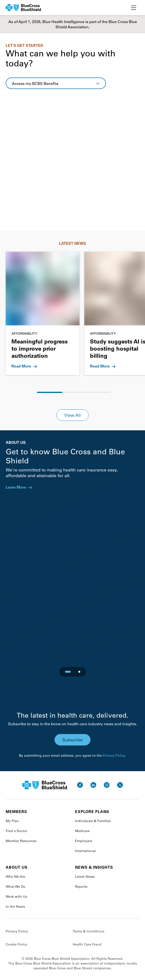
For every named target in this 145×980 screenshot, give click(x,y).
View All (72, 415)
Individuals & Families (93, 821)
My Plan (12, 821)
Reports (81, 887)
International (85, 851)
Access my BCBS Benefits (35, 83)
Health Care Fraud (87, 944)
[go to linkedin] (93, 785)
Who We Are (15, 877)
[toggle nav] (134, 8)
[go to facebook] (80, 785)
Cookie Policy (17, 944)
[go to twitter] (120, 785)
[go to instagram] (107, 785)
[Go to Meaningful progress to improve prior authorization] (43, 313)
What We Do (16, 887)
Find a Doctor (17, 831)
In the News (15, 906)
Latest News (85, 877)
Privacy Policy (114, 755)
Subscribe (72, 740)
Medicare (82, 831)
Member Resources (21, 841)
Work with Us (16, 897)
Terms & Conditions (88, 931)
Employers (84, 841)
